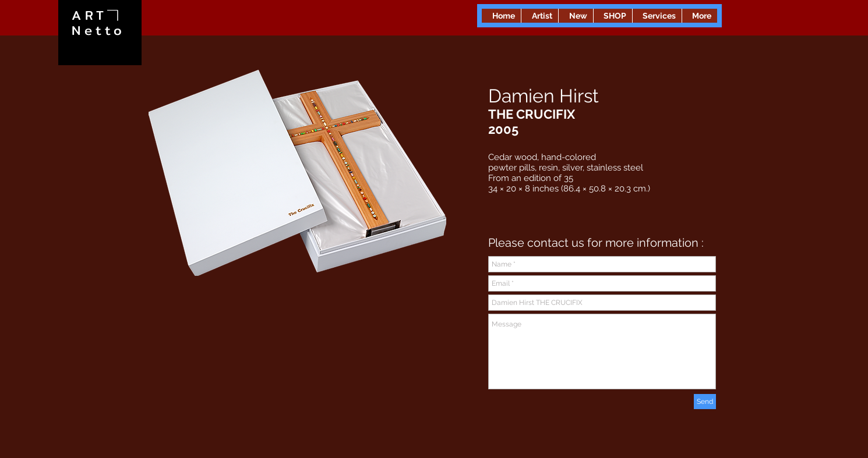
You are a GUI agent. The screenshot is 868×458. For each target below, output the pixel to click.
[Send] (705, 402)
